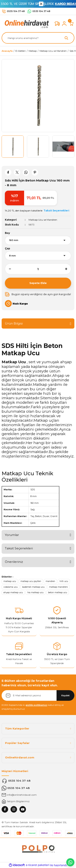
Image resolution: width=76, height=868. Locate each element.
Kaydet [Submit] (65, 695)
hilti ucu (64, 581)
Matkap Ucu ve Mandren (43, 220)
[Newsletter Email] (38, 695)
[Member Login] (64, 24)
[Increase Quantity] (68, 269)
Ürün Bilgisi (14, 323)
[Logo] (26, 24)
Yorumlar (12, 535)
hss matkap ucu (35, 592)
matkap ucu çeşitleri (31, 581)
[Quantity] (38, 269)
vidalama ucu (11, 587)
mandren (50, 581)
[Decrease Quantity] (8, 269)
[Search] (38, 38)
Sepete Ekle (38, 283)
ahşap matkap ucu (13, 592)
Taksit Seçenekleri (19, 548)
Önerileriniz (14, 562)
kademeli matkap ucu (33, 587)
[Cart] (72, 24)
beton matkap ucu (58, 592)
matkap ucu (10, 581)
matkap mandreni (58, 587)
